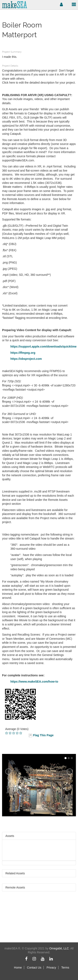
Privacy (51, 968)
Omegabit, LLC (59, 948)
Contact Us (34, 968)
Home (18, 968)
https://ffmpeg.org (23, 353)
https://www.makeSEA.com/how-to (34, 682)
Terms (65, 968)
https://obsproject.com (26, 359)
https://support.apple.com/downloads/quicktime (43, 346)
